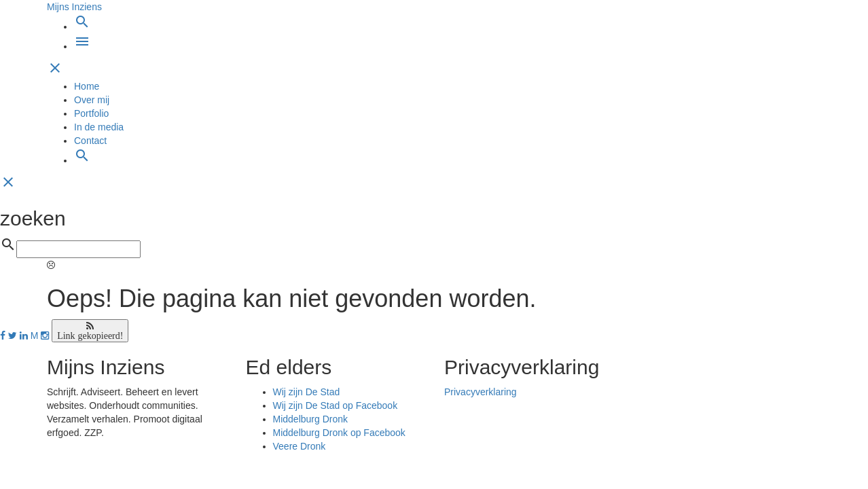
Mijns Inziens (74, 7)
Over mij (92, 100)
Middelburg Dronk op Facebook (339, 433)
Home (87, 86)
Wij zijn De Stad (307, 392)
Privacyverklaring (481, 392)
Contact (90, 141)
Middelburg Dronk (311, 419)
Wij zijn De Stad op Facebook (336, 405)
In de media (99, 127)
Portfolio (91, 113)
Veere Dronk (300, 446)
